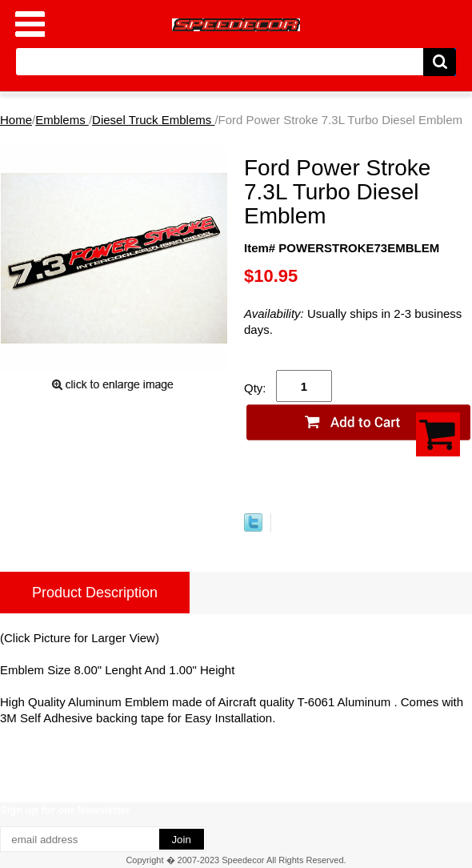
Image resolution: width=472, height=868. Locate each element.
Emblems (62, 120)
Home (16, 120)
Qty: (255, 388)
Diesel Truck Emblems (153, 120)
